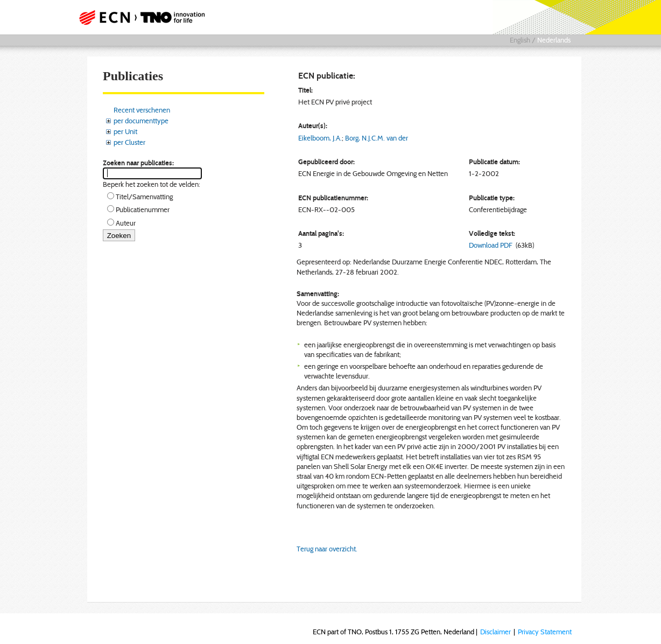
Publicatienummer (143, 209)
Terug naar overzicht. (327, 549)
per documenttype (141, 121)
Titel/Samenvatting (144, 197)
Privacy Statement (545, 632)
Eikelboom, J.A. (320, 138)
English (520, 40)
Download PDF (491, 245)
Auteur (126, 223)
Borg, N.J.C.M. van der (377, 138)
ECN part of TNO (145, 17)
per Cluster (129, 142)
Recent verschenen (142, 110)
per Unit (125, 131)
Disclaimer (495, 632)
